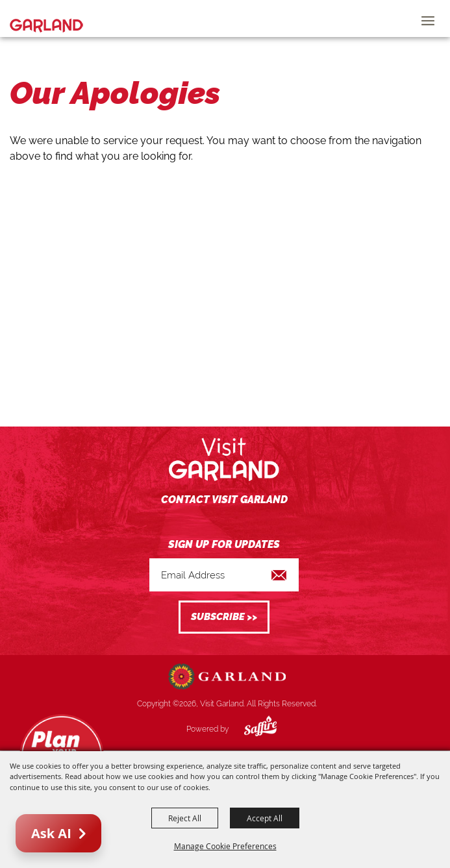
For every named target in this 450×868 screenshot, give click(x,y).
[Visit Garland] (46, 18)
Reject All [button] (185, 818)
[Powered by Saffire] (251, 729)
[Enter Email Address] (224, 575)
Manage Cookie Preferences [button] (225, 846)
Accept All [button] (265, 818)
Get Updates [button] (224, 617)
